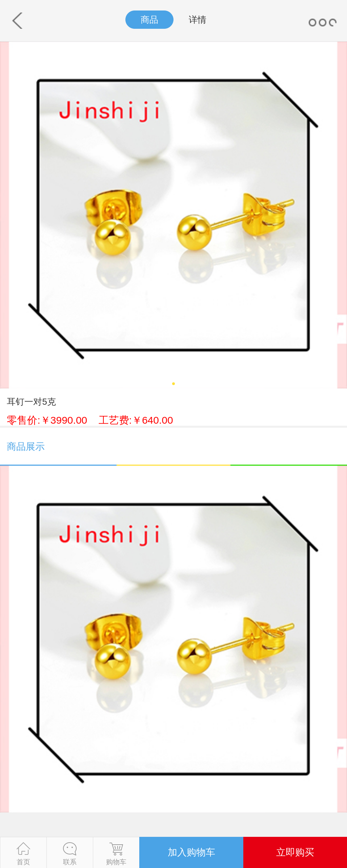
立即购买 (295, 852)
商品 (149, 20)
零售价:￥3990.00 (90, 420)
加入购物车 (191, 852)
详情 (198, 20)
